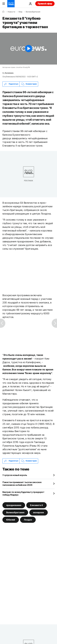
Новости (11, 12)
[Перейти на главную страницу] (11, 4)
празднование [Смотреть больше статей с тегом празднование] (14, 505)
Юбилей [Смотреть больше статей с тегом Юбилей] (11, 520)
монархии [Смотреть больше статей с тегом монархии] (39, 512)
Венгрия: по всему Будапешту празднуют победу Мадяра (23, 493)
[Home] (3, 12)
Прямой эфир (45, 4)
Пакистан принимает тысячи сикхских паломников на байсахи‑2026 (22, 484)
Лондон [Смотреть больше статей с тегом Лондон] (28, 520)
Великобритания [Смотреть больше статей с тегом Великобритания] (15, 512)
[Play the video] (28, 49)
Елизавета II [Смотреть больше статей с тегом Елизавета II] (36, 505)
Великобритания (33, 12)
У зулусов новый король (15, 475)
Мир (20, 12)
